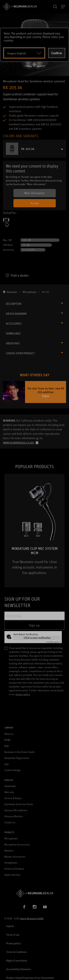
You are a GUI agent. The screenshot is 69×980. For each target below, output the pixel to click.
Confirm (57, 53)
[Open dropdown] (24, 53)
